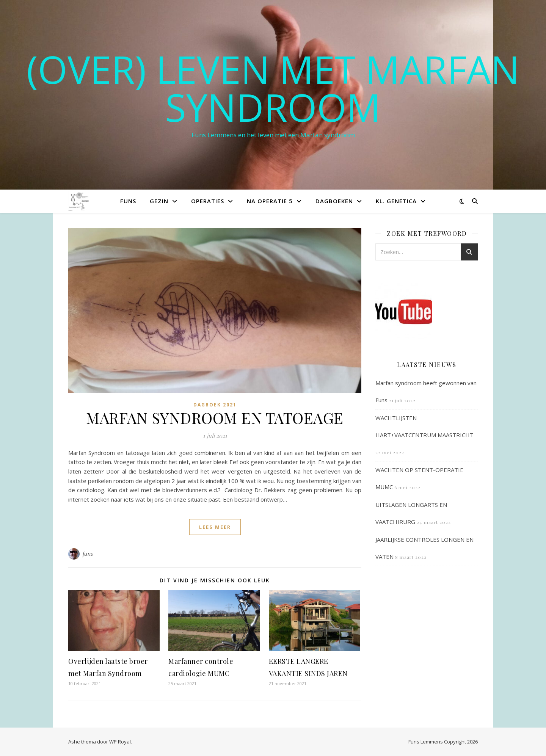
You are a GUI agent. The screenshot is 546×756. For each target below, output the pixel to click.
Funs (128, 201)
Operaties (208, 201)
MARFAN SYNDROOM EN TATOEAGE (215, 418)
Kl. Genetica (396, 201)
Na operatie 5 (270, 201)
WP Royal (120, 742)
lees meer (215, 527)
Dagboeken (334, 201)
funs (88, 554)
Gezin (159, 201)
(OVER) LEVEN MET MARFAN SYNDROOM (273, 88)
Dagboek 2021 (215, 405)
